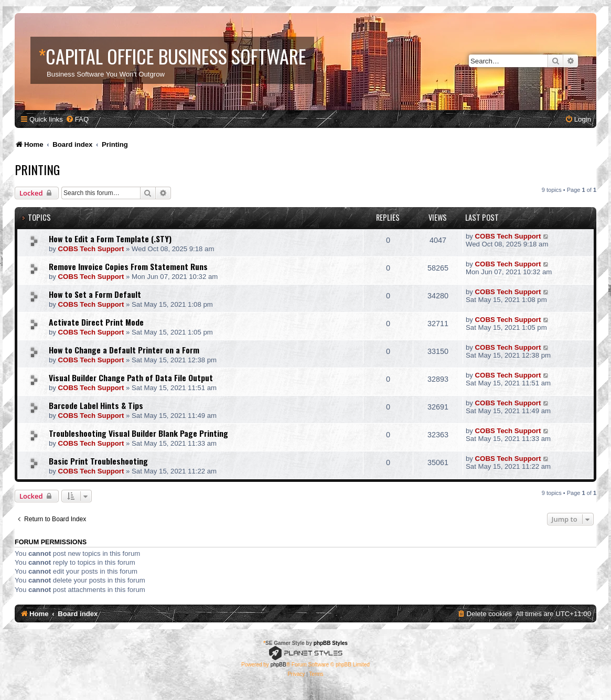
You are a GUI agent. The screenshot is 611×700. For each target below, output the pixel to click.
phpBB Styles (331, 643)
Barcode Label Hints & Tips (96, 405)
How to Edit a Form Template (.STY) (110, 239)
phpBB (278, 665)
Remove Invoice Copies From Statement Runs (128, 266)
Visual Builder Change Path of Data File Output (131, 378)
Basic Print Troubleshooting (98, 461)
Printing (37, 169)
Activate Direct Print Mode (96, 322)
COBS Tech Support (91, 249)
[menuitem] (77, 119)
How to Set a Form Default (95, 294)
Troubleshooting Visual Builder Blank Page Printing (138, 433)
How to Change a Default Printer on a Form (124, 350)
